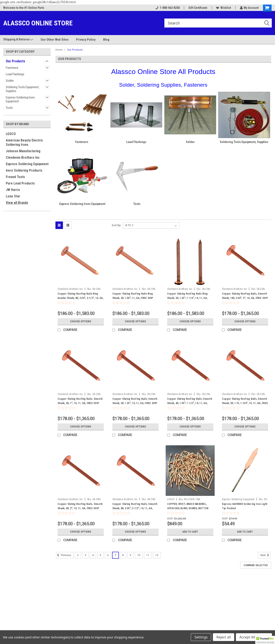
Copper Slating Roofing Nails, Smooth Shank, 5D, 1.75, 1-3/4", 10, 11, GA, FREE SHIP (245, 403)
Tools (9, 108)
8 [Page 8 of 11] (123, 555)
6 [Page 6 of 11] (108, 555)
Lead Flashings (15, 74)
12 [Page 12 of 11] (157, 555)
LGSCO (11, 134)
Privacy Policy (86, 40)
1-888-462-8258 (167, 8)
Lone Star (13, 196)
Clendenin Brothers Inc (23, 158)
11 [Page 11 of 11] (148, 555)
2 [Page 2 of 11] (78, 555)
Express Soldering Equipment (27, 164)
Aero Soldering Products (24, 170)
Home (59, 50)
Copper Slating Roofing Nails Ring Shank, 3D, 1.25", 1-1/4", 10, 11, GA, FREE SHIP (187, 298)
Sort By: (116, 225)
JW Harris (13, 190)
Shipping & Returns (18, 40)
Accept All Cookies (254, 637)
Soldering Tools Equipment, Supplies (23, 89)
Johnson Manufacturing (23, 151)
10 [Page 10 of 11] (139, 555)
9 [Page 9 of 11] (131, 555)
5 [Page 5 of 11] (100, 555)
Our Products (15, 61)
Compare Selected (256, 565)
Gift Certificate (197, 8)
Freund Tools (15, 177)
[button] (265, 640)
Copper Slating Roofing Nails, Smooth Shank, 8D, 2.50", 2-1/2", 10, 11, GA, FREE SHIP (135, 508)
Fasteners (12, 68)
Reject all (224, 637)
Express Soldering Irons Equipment (20, 99)
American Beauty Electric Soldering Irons (24, 142)
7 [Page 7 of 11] (115, 555)
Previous (64, 555)
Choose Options (81, 321)
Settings (201, 637)
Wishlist (223, 8)
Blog (106, 40)
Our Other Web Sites (55, 40)
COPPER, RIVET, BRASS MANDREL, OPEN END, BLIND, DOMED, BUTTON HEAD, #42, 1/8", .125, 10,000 (188, 508)
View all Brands (17, 203)
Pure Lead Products (20, 183)
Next (265, 555)
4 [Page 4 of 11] (93, 555)
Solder (10, 81)
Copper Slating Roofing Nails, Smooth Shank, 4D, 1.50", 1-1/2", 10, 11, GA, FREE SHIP (190, 403)
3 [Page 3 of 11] (85, 555)
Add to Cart (190, 532)
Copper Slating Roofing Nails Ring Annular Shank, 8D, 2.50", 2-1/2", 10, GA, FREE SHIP (80, 298)
